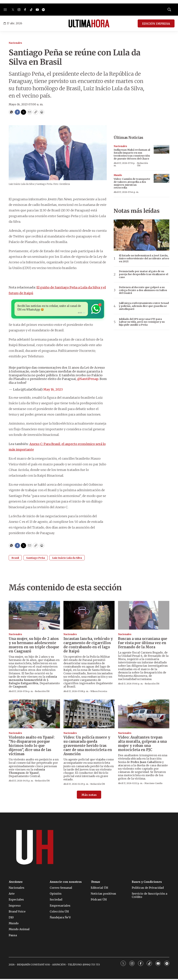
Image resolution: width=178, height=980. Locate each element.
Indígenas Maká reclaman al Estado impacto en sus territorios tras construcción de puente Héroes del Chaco (132, 154)
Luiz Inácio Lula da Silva (67, 559)
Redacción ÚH (143, 164)
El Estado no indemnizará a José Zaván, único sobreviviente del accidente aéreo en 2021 (144, 258)
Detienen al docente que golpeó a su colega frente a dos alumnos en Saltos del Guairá (143, 290)
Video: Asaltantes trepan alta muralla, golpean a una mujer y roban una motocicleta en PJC (142, 745)
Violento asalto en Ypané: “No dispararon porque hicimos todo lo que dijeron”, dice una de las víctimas (32, 747)
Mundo (118, 175)
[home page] (89, 23)
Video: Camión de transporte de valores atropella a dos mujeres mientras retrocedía (132, 183)
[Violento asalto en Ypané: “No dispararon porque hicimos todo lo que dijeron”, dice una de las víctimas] (34, 715)
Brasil (15, 559)
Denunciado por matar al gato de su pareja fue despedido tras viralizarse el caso (143, 274)
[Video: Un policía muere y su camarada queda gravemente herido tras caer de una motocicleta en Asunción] (89, 715)
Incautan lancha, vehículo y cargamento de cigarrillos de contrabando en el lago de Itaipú (88, 646)
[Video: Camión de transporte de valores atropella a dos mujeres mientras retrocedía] (161, 178)
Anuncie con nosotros (66, 883)
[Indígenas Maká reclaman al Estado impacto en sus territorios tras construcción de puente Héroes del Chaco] (161, 149)
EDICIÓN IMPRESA (156, 24)
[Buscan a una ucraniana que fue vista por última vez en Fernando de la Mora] (144, 616)
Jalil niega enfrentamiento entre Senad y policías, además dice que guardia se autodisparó (144, 306)
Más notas (89, 796)
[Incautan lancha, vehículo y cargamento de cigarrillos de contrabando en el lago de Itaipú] (89, 616)
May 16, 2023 (53, 390)
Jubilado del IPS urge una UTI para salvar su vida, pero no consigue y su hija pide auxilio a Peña (142, 322)
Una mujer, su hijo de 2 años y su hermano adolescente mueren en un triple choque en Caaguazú (34, 646)
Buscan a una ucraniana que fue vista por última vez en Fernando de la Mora (143, 644)
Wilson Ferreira (99, 692)
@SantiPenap (88, 380)
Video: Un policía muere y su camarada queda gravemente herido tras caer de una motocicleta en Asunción (88, 747)
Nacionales (15, 43)
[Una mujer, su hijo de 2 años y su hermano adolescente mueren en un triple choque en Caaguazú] (34, 616)
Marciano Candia (153, 784)
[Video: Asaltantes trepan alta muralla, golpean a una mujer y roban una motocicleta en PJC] (144, 715)
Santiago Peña (36, 559)
